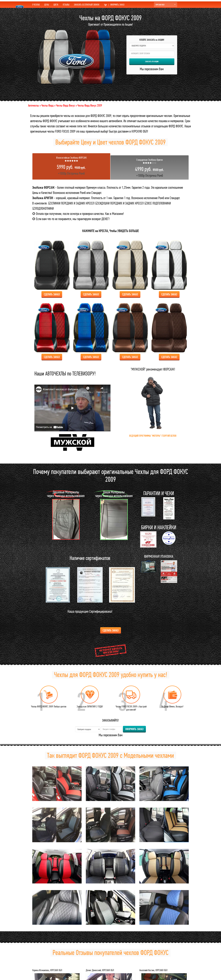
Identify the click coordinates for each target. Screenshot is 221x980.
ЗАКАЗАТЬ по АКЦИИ (152, 61)
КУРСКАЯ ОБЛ (166, 5)
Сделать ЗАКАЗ (52, 294)
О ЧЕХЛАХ (36, 5)
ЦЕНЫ (47, 5)
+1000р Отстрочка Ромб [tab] (71, 166)
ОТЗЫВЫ (66, 5)
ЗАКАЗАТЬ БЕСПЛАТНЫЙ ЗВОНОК (87, 5)
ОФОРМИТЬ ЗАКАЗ (114, 5)
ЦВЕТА (56, 5)
